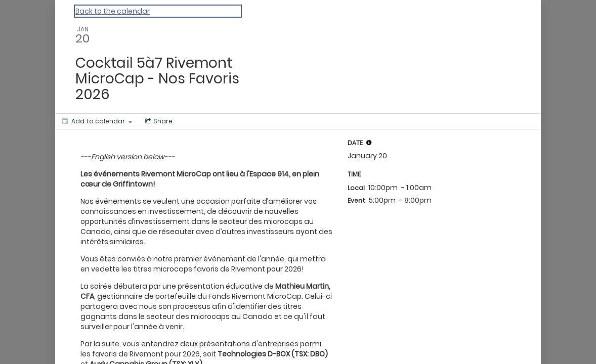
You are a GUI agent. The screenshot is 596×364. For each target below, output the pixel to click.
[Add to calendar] (97, 121)
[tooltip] (369, 143)
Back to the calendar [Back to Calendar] (113, 11)
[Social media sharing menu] (158, 121)
